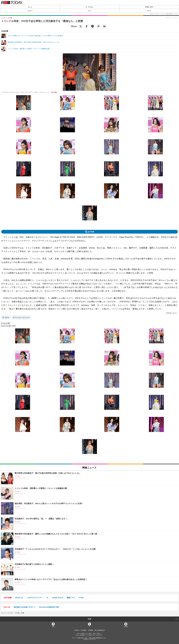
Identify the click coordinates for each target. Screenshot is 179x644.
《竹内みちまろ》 (171, 313)
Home (53, 627)
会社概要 (90, 630)
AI (47, 598)
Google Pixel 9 (57, 598)
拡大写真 (91, 232)
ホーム (30, 7)
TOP (90, 619)
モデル (7, 318)
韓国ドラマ (71, 598)
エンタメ (30, 11)
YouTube (126, 627)
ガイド (149, 11)
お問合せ (77, 630)
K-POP (81, 598)
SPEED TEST (149, 7)
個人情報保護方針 (100, 630)
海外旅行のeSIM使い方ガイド (25, 607)
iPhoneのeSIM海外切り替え (49, 607)
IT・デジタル (90, 7)
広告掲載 (84, 630)
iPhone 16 (19, 598)
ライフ (89, 11)
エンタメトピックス (22, 318)
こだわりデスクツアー (35, 598)
